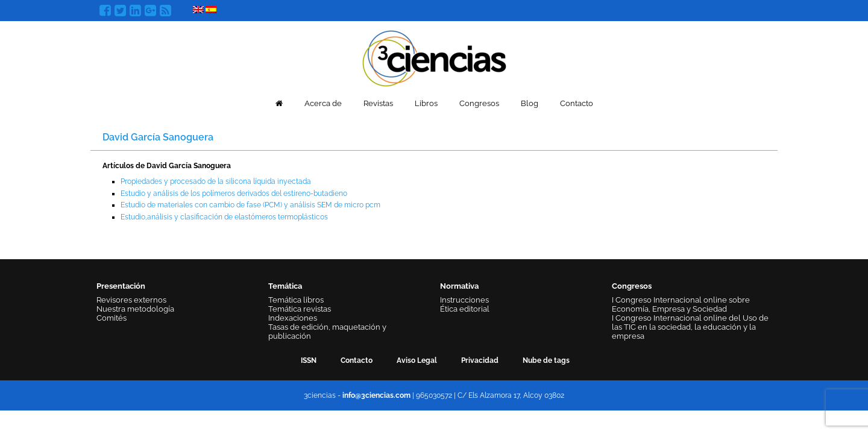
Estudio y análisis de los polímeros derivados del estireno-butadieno (234, 193)
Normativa (459, 286)
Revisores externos (131, 300)
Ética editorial (465, 309)
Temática (285, 286)
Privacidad (480, 360)
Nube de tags (546, 360)
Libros (426, 103)
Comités (112, 318)
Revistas (378, 103)
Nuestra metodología (135, 309)
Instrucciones (464, 300)
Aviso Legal (417, 360)
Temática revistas (300, 309)
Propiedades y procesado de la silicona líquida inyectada (216, 181)
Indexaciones (293, 318)
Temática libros (296, 300)
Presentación (121, 286)
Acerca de (323, 103)
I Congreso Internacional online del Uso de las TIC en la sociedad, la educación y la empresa (690, 327)
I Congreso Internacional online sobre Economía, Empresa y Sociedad (681, 304)
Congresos (479, 103)
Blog (530, 103)
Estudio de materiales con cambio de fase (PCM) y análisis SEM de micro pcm (250, 205)
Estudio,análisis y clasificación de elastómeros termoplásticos (224, 217)
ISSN (309, 360)
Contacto (577, 103)
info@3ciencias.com (376, 395)
